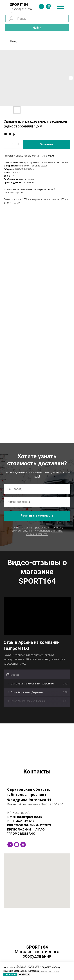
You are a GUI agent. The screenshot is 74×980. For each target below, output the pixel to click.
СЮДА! (50, 156)
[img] (41, 6)
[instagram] (17, 845)
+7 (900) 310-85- (21, 9)
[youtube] (23, 845)
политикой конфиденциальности (45, 532)
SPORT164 (19, 4)
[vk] (10, 845)
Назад (14, 41)
